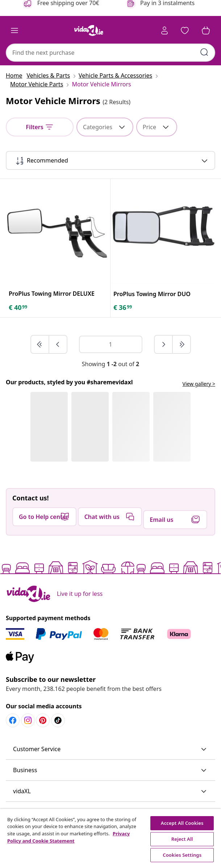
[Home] (16, 75)
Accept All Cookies (182, 823)
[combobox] (110, 53)
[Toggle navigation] (14, 30)
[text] (18, 307)
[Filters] (40, 127)
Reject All (182, 839)
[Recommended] (110, 160)
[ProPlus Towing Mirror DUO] (152, 294)
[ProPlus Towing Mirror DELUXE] (52, 294)
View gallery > (199, 384)
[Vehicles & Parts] (51, 75)
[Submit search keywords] (204, 52)
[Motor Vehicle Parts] (37, 84)
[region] (110, 838)
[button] (185, 30)
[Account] (164, 30)
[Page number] (111, 344)
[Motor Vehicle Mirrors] (99, 84)
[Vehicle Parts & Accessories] (115, 75)
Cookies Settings (182, 855)
